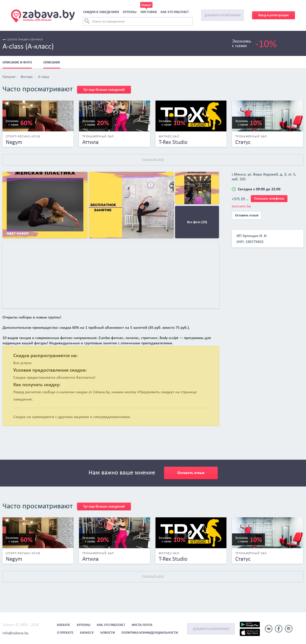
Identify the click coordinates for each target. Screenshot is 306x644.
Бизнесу (87, 633)
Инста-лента (142, 625)
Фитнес (27, 77)
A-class (44, 77)
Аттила (90, 142)
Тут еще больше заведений (104, 90)
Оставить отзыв (247, 215)
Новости (108, 633)
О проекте (65, 633)
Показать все (153, 160)
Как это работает (175, 12)
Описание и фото (17, 62)
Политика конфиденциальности (150, 633)
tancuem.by (241, 206)
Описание (52, 62)
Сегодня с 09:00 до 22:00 (259, 189)
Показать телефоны (269, 198)
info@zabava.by (15, 633)
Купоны (130, 12)
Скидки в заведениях (101, 12)
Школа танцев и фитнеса (23, 39)
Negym (14, 142)
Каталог (9, 77)
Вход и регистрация (274, 15)
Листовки (148, 12)
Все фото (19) (197, 222)
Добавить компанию (222, 15)
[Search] (138, 21)
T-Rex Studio (173, 142)
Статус (243, 142)
